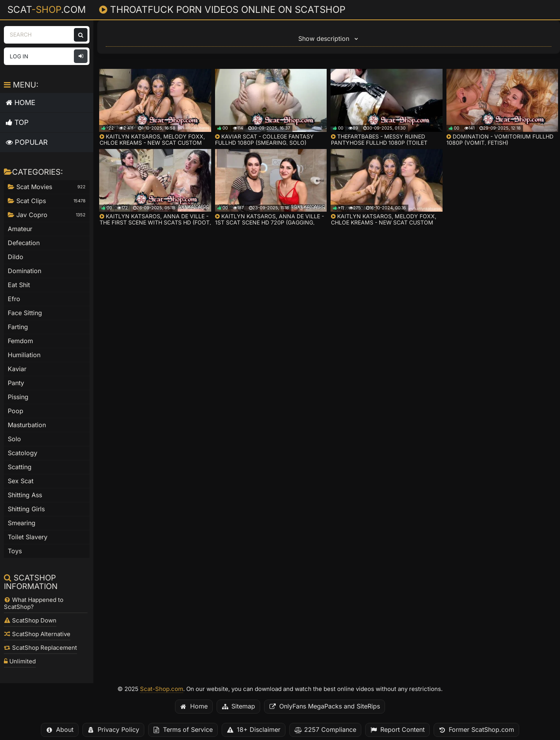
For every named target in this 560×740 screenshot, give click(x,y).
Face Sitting (25, 313)
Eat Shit (19, 285)
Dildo (16, 257)
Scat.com (47, 9)
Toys (15, 551)
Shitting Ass (25, 495)
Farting (18, 327)
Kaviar (17, 369)
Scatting (20, 467)
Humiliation (24, 355)
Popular (27, 142)
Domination (24, 271)
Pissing (18, 397)
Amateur (20, 229)
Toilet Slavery (28, 537)
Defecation (24, 243)
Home (21, 103)
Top (17, 122)
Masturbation (27, 425)
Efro (14, 299)
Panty (16, 383)
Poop (16, 411)
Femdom (20, 341)
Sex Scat (21, 481)
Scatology (23, 453)
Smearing (22, 523)
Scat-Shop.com (162, 689)
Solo (14, 439)
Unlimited (20, 661)
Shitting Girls (26, 509)
